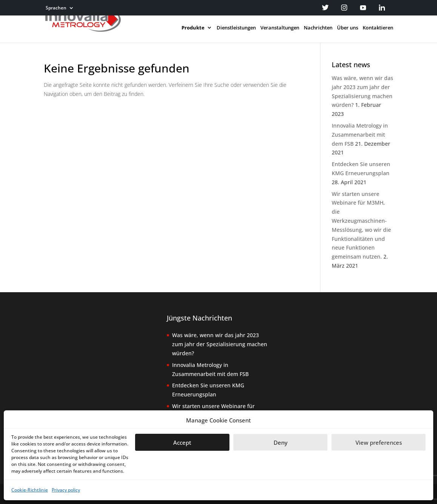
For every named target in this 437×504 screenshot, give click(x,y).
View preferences (379, 442)
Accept (182, 442)
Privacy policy (66, 490)
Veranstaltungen (280, 28)
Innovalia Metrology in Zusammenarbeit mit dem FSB (360, 135)
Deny (281, 442)
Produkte (193, 28)
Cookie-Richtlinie (30, 490)
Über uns (348, 28)
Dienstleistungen (236, 28)
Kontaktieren (378, 28)
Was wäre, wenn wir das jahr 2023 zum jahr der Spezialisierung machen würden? (220, 344)
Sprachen (56, 8)
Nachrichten (318, 28)
